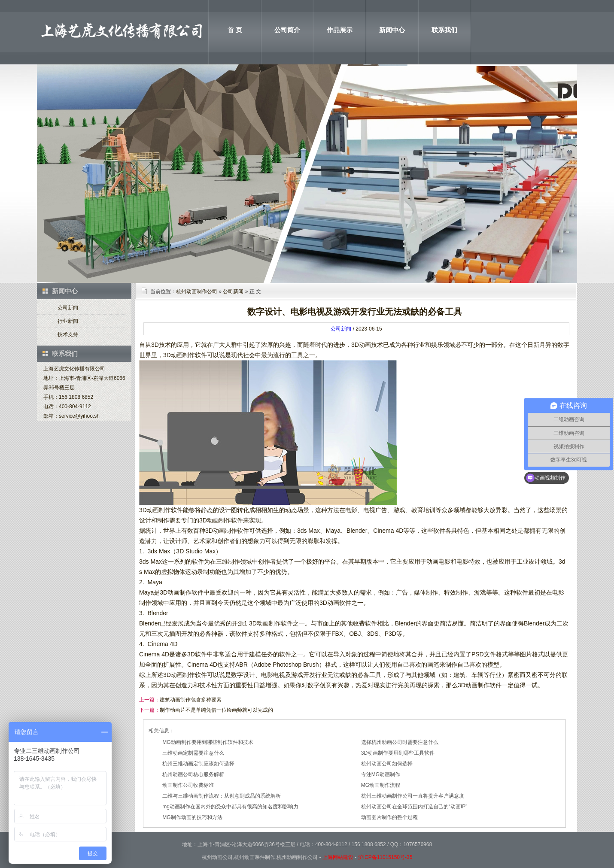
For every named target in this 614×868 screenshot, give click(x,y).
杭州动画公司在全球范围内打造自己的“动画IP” (414, 807)
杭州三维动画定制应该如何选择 (198, 764)
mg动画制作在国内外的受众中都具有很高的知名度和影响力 (230, 807)
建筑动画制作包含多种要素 (191, 700)
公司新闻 (68, 308)
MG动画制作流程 (381, 785)
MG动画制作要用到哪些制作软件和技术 (208, 742)
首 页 (235, 30)
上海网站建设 (338, 857)
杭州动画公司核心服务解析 (193, 774)
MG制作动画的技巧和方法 (192, 817)
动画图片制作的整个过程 (389, 817)
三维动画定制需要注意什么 (193, 753)
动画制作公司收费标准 (188, 785)
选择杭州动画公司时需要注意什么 (400, 742)
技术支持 (68, 334)
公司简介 (287, 30)
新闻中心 (392, 30)
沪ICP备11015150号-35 (385, 857)
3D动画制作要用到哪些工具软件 (398, 753)
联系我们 (444, 30)
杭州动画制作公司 (197, 291)
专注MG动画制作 (381, 774)
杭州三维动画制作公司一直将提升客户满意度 (413, 796)
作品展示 (340, 30)
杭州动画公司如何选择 (387, 764)
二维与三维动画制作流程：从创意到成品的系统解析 (222, 796)
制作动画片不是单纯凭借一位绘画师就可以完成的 (216, 710)
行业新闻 (68, 321)
